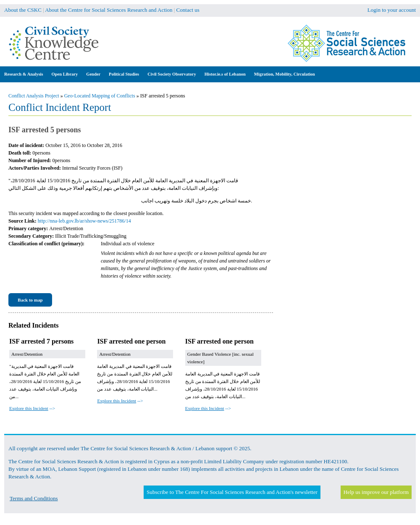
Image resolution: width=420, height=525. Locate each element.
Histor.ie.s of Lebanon (225, 74)
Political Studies (124, 74)
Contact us (188, 10)
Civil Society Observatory (172, 74)
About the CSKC (23, 10)
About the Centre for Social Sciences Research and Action (109, 10)
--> (32, 408)
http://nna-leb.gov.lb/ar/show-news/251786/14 (84, 221)
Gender (93, 74)
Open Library (65, 74)
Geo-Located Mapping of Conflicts (100, 96)
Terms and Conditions (34, 498)
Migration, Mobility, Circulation (285, 74)
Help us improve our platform (376, 492)
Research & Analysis (24, 74)
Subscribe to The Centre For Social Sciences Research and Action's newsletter (232, 492)
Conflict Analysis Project (34, 96)
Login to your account (392, 10)
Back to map (30, 300)
